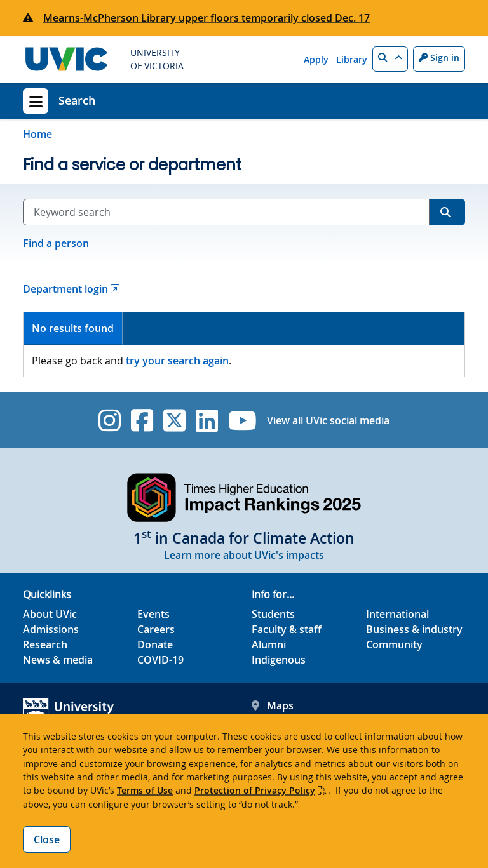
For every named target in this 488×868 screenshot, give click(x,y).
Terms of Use (145, 790)
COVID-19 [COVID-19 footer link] (160, 660)
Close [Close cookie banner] (47, 839)
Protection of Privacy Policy (255, 790)
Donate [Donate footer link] (155, 644)
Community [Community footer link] (394, 644)
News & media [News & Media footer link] (58, 660)
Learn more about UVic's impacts (244, 555)
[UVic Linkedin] (207, 420)
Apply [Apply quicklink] (316, 59)
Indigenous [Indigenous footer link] (279, 660)
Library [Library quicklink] (352, 59)
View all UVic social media (328, 420)
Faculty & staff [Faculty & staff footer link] (287, 629)
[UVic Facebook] (142, 420)
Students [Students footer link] (273, 614)
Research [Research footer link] (45, 644)
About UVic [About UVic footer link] (50, 614)
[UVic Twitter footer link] (174, 420)
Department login (65, 289)
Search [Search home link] (77, 100)
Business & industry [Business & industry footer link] (414, 629)
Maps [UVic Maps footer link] (273, 705)
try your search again (177, 361)
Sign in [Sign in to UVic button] (439, 57)
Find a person (56, 243)
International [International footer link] (397, 614)
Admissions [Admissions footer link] (51, 629)
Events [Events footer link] (153, 614)
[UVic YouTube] (242, 420)
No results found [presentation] (73, 328)
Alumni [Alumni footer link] (269, 644)
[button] (390, 59)
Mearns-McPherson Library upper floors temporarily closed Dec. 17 (207, 18)
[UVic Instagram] (110, 420)
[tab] (73, 329)
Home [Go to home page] (37, 134)
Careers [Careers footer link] (156, 629)
